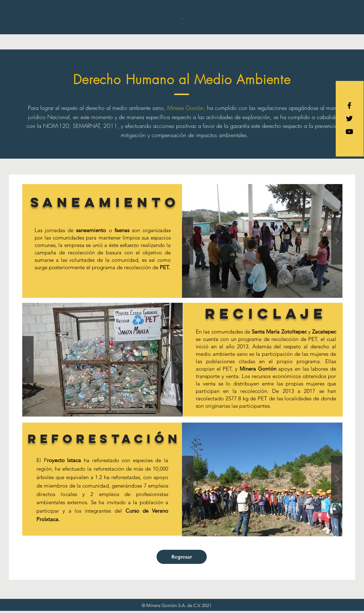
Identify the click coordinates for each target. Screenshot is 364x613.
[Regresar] (182, 557)
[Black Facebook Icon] (349, 105)
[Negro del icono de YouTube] (349, 132)
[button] (262, 241)
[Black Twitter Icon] (349, 119)
